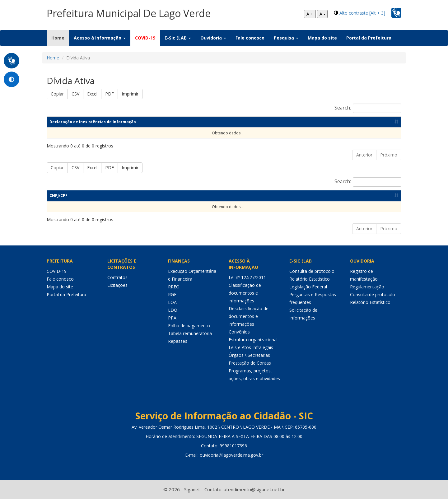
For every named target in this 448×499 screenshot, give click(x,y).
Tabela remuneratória (190, 333)
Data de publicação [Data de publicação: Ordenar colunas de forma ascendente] (318, 122)
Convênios (239, 332)
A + (310, 14)
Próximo (389, 155)
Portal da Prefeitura (369, 38)
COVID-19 (145, 38)
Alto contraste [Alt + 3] (362, 13)
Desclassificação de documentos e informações (249, 316)
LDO (173, 310)
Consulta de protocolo (312, 271)
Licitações (117, 285)
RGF (172, 294)
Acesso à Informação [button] (100, 38)
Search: (368, 108)
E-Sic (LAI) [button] (178, 38)
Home (60, 38)
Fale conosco (250, 38)
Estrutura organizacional (253, 340)
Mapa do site (322, 38)
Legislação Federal (308, 287)
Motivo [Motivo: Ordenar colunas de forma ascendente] (233, 196)
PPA (172, 318)
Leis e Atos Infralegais (251, 347)
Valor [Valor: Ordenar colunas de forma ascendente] (386, 196)
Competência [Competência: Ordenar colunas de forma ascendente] (217, 122)
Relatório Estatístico (310, 279)
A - (322, 14)
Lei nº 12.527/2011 (247, 277)
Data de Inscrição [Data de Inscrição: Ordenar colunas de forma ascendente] (310, 196)
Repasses (178, 341)
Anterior (364, 155)
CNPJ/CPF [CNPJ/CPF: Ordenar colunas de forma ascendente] (58, 196)
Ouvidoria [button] (213, 38)
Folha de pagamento (189, 326)
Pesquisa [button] (286, 38)
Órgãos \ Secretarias (249, 355)
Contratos (117, 277)
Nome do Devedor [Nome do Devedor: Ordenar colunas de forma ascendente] (123, 196)
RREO (174, 287)
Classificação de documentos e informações (245, 293)
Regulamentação (367, 287)
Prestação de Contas (250, 363)
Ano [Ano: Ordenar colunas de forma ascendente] (263, 122)
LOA (172, 302)
